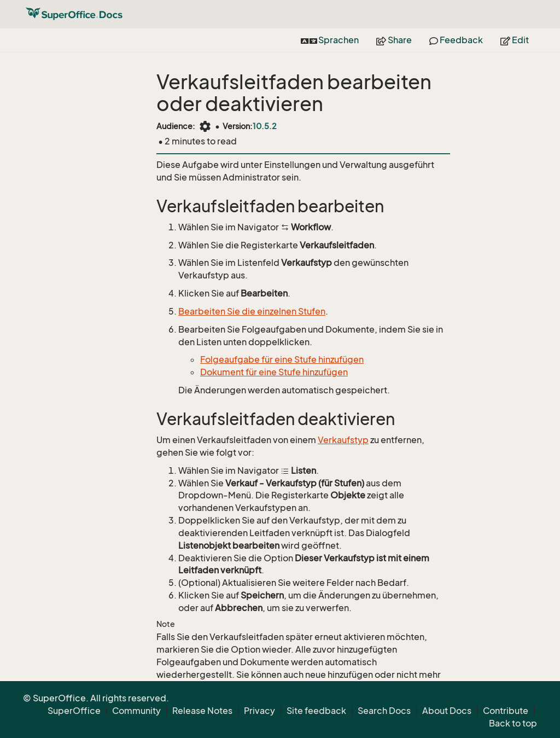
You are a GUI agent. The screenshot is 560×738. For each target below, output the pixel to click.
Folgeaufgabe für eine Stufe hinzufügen (282, 359)
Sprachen (330, 40)
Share (394, 40)
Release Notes (202, 711)
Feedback (456, 40)
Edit (515, 40)
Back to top (513, 723)
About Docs (447, 711)
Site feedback (316, 711)
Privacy (259, 711)
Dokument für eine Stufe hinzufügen (274, 372)
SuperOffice (74, 711)
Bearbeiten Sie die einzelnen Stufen (252, 311)
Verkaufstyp (343, 440)
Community (136, 711)
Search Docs (384, 711)
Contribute (506, 711)
